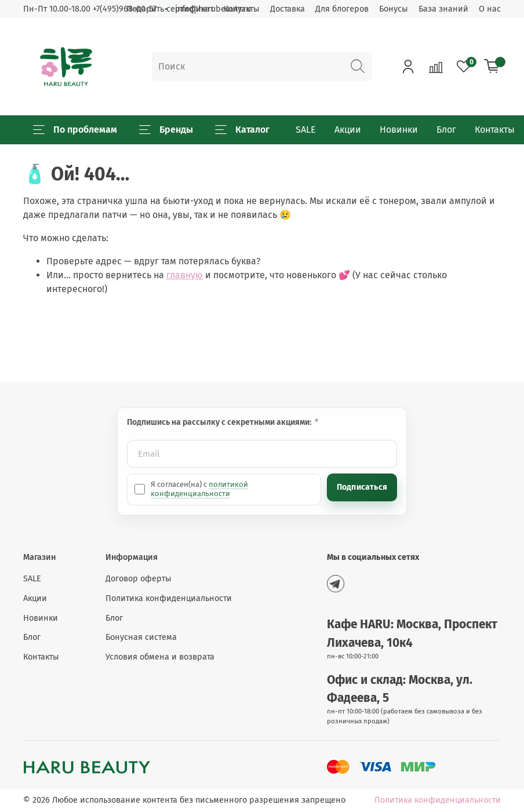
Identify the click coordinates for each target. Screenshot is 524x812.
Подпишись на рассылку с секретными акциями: (220, 422)
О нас (490, 9)
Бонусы (394, 9)
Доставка (288, 9)
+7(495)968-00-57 (125, 9)
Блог (446, 130)
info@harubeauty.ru (213, 9)
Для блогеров (342, 9)
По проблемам (75, 130)
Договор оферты (139, 579)
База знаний (443, 9)
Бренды (166, 130)
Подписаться (362, 487)
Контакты (495, 130)
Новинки (399, 130)
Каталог (242, 130)
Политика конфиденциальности (169, 598)
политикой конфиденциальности (199, 489)
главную (185, 275)
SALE (306, 130)
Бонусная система (141, 637)
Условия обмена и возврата (160, 657)
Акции (348, 130)
